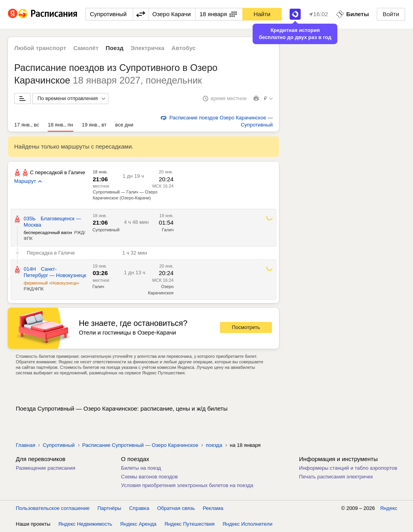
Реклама (213, 508)
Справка (139, 508)
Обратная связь (176, 508)
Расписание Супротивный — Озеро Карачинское (140, 445)
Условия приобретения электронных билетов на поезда (187, 485)
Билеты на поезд (141, 468)
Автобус (184, 48)
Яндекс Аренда (138, 524)
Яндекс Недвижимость (85, 524)
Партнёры (109, 508)
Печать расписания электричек (336, 477)
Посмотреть (246, 327)
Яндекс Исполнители (248, 524)
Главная (25, 445)
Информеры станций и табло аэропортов (348, 468)
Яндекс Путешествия (190, 524)
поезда (214, 445)
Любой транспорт (40, 48)
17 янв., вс (27, 125)
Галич (168, 230)
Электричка (147, 48)
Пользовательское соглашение (53, 508)
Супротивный (106, 230)
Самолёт (86, 48)
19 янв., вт (94, 125)
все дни (124, 125)
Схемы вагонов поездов (149, 477)
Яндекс (389, 508)
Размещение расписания (46, 468)
